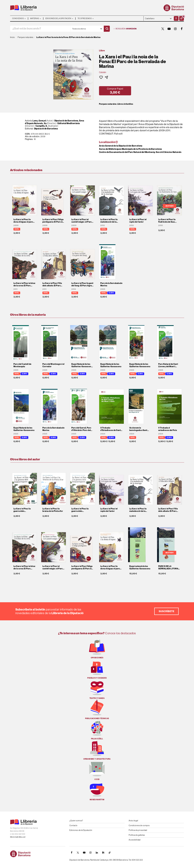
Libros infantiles (125, 104)
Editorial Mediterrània (69, 123)
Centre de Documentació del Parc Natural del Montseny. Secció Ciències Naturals (140, 152)
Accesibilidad (135, 840)
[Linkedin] (97, 853)
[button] (182, 18)
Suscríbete (167, 611)
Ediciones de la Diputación (81, 830)
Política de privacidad (138, 830)
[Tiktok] (110, 853)
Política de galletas (137, 835)
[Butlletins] (103, 853)
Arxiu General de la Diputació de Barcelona (121, 146)
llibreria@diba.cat (18, 837)
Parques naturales (108, 104)
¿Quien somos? (76, 821)
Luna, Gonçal (39, 121)
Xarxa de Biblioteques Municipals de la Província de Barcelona (130, 149)
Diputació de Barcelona (46, 129)
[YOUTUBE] (169, 29)
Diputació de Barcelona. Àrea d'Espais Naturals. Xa (54, 122)
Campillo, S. (42, 126)
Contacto (73, 825)
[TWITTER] (163, 29)
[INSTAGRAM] (175, 29)
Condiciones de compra (139, 825)
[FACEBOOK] (182, 29)
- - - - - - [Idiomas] (158, 18)
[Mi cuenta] (176, 18)
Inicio (12, 37)
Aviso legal (133, 821)
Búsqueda (125, 29)
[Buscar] (107, 29)
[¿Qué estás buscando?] (40, 29)
